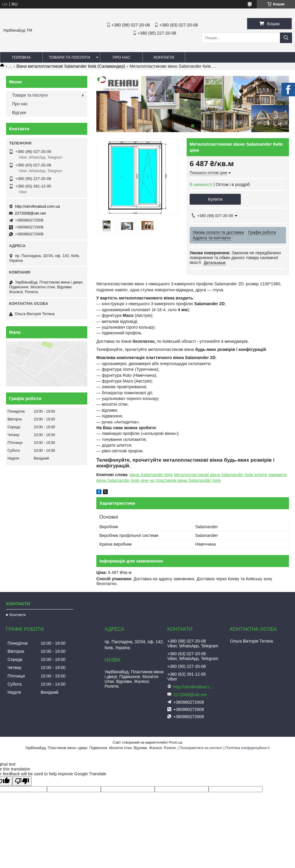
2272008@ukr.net (30, 213)
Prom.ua (176, 742)
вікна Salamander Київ (151, 475)
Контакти (164, 57)
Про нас (121, 57)
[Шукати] (286, 38)
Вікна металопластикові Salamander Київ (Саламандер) (71, 66)
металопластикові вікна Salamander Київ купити (221, 475)
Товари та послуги (69, 57)
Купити (215, 199)
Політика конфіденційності (248, 748)
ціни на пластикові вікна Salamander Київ (181, 480)
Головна (21, 57)
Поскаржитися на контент (201, 748)
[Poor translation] (22, 781)
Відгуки (19, 113)
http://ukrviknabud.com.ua (37, 206)
